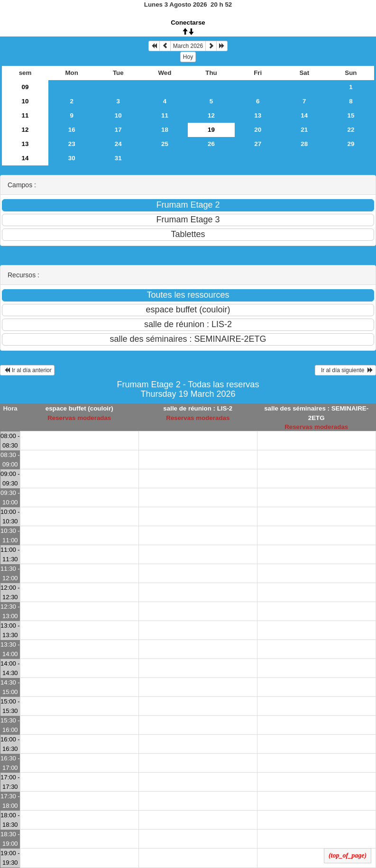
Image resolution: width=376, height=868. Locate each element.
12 (211, 115)
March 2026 (188, 46)
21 (304, 130)
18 (165, 130)
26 (211, 144)
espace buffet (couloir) (79, 408)
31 (118, 158)
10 (25, 101)
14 (304, 115)
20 (258, 130)
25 (165, 144)
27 (258, 144)
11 (25, 115)
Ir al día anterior (27, 370)
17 (118, 130)
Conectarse (188, 23)
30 (72, 158)
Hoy (188, 57)
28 (304, 144)
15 (351, 115)
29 (351, 144)
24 (118, 144)
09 (25, 87)
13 (258, 115)
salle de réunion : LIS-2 (198, 408)
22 (351, 130)
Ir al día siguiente (345, 370)
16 (72, 130)
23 (72, 144)
